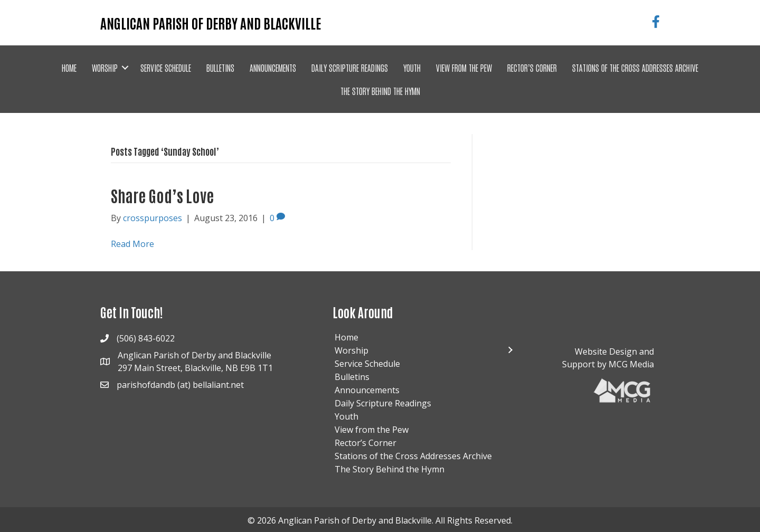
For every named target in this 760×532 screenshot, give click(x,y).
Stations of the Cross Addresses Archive (635, 68)
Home (69, 68)
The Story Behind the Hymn (380, 91)
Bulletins (220, 68)
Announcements (273, 68)
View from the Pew (464, 68)
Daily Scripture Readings (350, 68)
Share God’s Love (162, 195)
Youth (412, 68)
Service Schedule (166, 68)
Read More (132, 244)
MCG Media (631, 364)
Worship (105, 68)
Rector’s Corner (532, 68)
